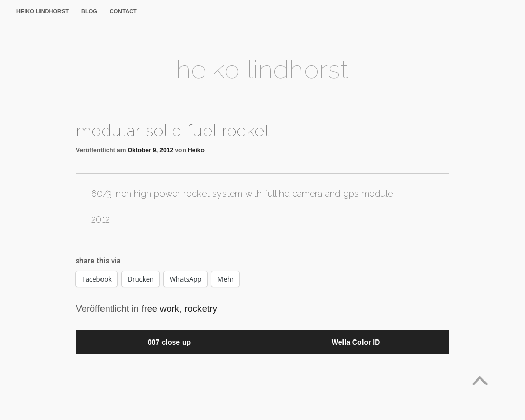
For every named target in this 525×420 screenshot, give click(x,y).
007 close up (169, 342)
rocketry (201, 309)
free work (160, 309)
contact (123, 11)
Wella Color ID (356, 342)
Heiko (196, 150)
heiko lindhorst (43, 11)
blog (89, 11)
